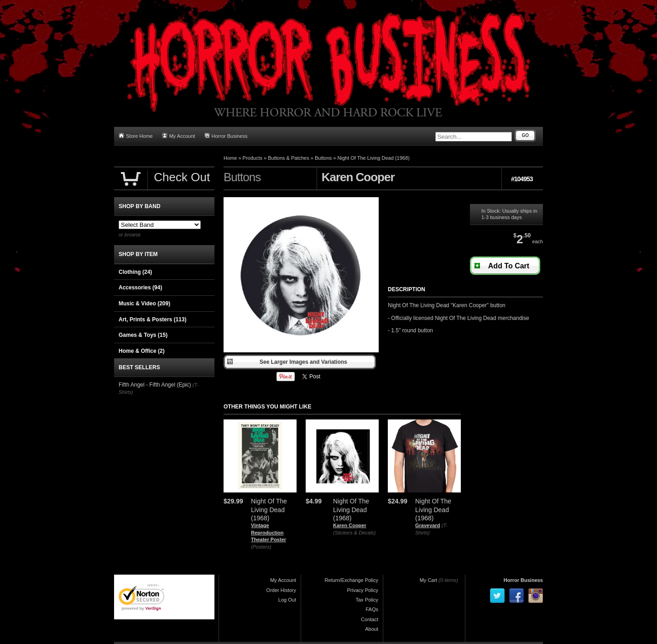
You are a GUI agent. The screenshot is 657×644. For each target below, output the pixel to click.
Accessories (140, 288)
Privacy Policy (363, 590)
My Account (179, 136)
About (372, 629)
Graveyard (428, 525)
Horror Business (226, 136)
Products (253, 158)
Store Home (136, 136)
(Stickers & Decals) (355, 533)
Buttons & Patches (289, 158)
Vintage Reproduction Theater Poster (269, 532)
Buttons (323, 158)
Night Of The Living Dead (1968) (374, 158)
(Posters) (261, 547)
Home (230, 158)
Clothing (135, 272)
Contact (370, 619)
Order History (281, 590)
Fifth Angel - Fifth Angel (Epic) (155, 385)
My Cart (429, 580)
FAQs (372, 609)
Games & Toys (143, 335)
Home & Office (142, 351)
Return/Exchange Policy (352, 580)
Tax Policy (367, 600)
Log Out (287, 600)
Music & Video (144, 304)
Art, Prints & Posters (153, 319)
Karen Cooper (350, 525)
